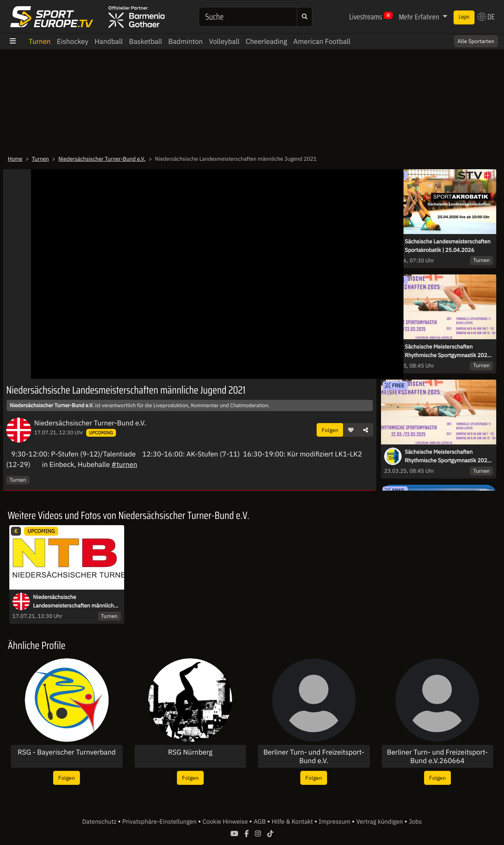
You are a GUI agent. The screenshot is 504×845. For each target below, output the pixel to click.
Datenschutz (100, 822)
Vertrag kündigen (380, 822)
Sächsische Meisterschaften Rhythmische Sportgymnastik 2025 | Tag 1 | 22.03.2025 (448, 351)
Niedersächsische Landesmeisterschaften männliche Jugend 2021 (75, 602)
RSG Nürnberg (190, 752)
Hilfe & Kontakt (293, 822)
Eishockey (73, 41)
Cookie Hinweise (226, 822)
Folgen (330, 430)
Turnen (40, 41)
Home (15, 159)
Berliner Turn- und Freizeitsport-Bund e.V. (314, 756)
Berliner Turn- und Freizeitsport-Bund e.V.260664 (437, 756)
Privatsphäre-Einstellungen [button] (160, 822)
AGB (261, 822)
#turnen (124, 464)
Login (464, 17)
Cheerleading (266, 41)
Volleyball (224, 41)
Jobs (416, 822)
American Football (322, 41)
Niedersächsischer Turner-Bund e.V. (102, 159)
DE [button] (486, 17)
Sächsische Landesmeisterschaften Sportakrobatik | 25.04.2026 (448, 246)
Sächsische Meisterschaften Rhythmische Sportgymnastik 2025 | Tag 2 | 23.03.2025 (448, 456)
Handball (109, 41)
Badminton (186, 41)
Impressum (335, 822)
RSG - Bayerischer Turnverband (67, 752)
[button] (351, 430)
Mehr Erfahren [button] (420, 17)
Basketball (145, 41)
